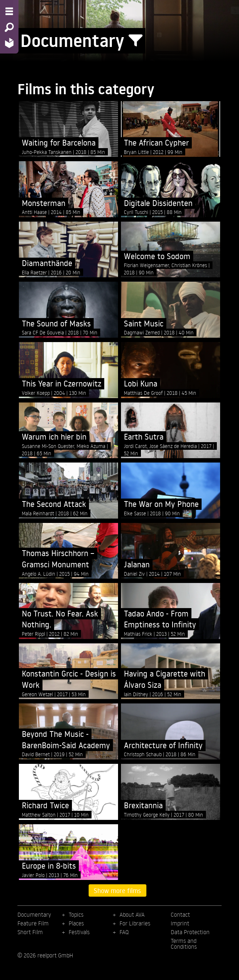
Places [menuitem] (76, 923)
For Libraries (135, 923)
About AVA (132, 914)
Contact (180, 914)
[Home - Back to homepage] (9, 43)
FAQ (124, 932)
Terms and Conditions (184, 944)
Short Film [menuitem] (30, 932)
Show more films (117, 890)
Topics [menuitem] (76, 914)
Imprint (180, 923)
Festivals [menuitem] (79, 932)
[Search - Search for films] (9, 27)
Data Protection (190, 932)
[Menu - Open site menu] (9, 11)
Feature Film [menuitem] (33, 923)
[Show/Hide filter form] (135, 41)
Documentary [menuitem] (34, 914)
